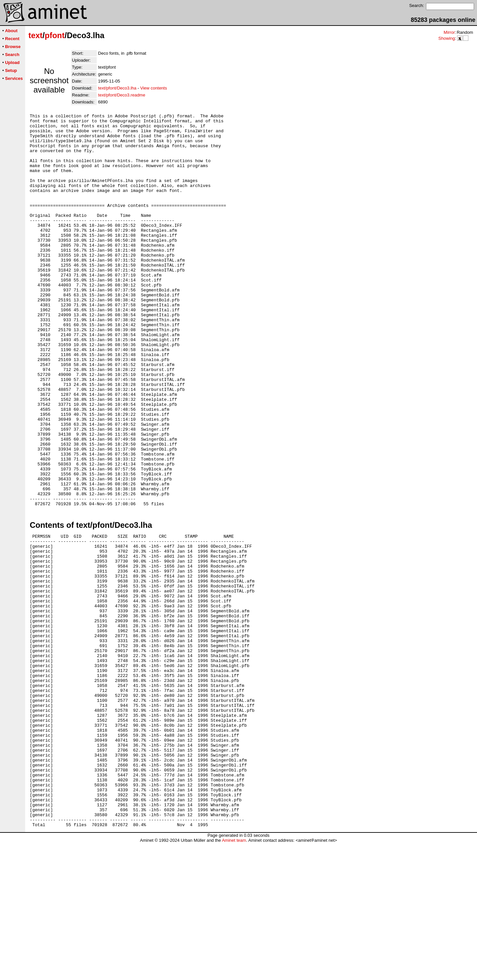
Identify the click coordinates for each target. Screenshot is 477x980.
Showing (447, 38)
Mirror (449, 32)
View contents (154, 88)
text (36, 35)
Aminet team (234, 978)
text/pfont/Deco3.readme (122, 95)
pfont (55, 35)
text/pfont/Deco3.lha (117, 88)
